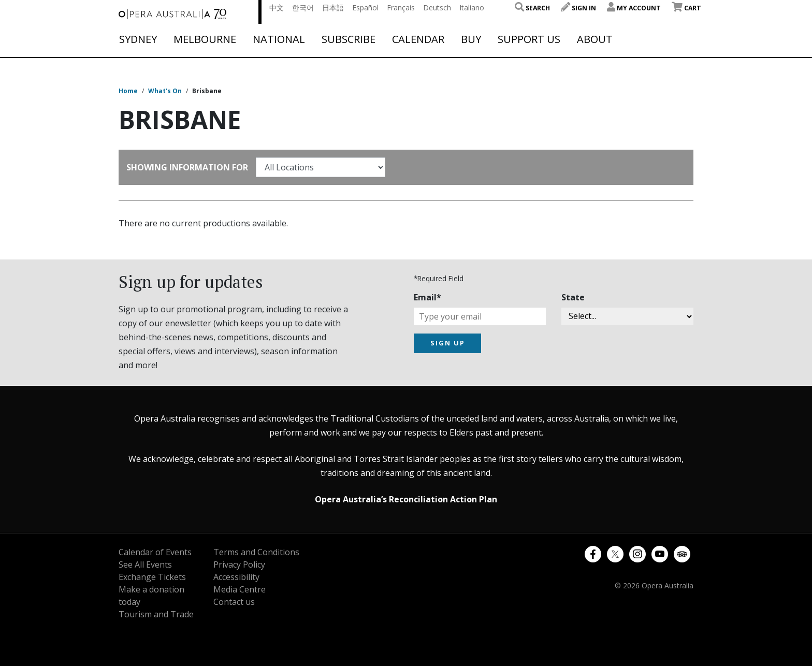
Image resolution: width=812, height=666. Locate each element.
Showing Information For (187, 167)
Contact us (234, 602)
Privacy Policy (239, 564)
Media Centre (240, 589)
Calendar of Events (155, 552)
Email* (427, 297)
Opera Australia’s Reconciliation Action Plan (406, 499)
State (573, 297)
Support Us (529, 39)
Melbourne (205, 39)
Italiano (472, 8)
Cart (686, 8)
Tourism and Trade (156, 614)
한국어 (303, 8)
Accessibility (236, 577)
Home (128, 91)
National (279, 39)
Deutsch (437, 8)
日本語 (333, 8)
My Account (634, 8)
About (595, 39)
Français (401, 8)
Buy (471, 39)
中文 (277, 8)
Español (365, 8)
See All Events (145, 564)
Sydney (138, 39)
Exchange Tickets (152, 577)
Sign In (578, 8)
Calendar (418, 39)
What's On (165, 91)
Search (532, 8)
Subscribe (349, 39)
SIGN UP (448, 343)
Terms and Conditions (256, 552)
